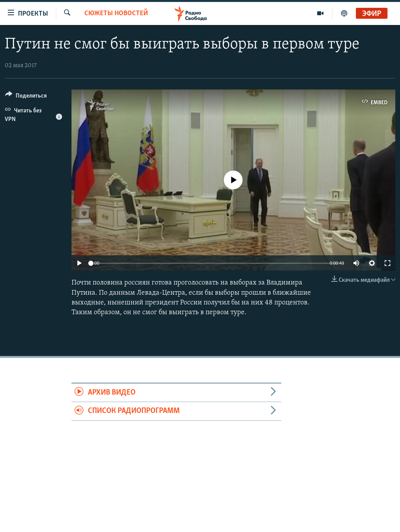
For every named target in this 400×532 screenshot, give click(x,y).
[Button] (26, 97)
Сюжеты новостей (116, 13)
